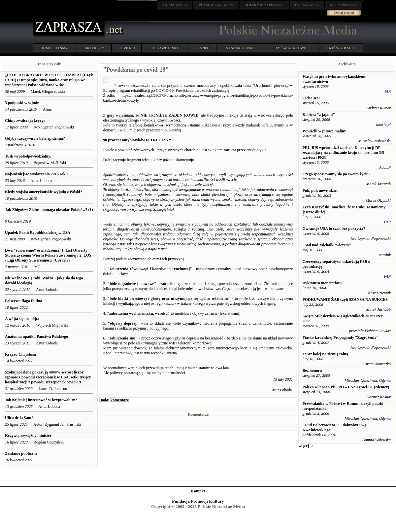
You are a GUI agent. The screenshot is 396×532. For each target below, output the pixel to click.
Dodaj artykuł (344, 13)
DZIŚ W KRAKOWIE (291, 48)
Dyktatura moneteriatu (322, 283)
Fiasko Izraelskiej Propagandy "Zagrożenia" (340, 337)
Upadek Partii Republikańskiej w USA (38, 232)
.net (175, 5)
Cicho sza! (311, 98)
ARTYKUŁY (94, 48)
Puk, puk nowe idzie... (321, 191)
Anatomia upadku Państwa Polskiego (36, 337)
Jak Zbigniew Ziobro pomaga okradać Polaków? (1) (49, 210)
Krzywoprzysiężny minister (28, 436)
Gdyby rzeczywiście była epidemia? (35, 138)
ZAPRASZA (216, 5)
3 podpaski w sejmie (22, 103)
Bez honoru (312, 371)
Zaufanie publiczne (21, 453)
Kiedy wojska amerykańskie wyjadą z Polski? (44, 192)
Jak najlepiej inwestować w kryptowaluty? (41, 400)
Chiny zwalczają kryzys (25, 121)
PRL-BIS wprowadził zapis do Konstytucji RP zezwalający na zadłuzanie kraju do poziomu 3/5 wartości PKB (343, 153)
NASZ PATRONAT (240, 48)
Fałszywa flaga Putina (24, 301)
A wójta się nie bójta (22, 319)
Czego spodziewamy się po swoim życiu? (336, 174)
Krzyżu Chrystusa (21, 354)
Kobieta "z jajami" (319, 115)
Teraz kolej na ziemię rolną (325, 354)
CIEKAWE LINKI (165, 48)
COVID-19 (127, 48)
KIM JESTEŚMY (55, 48)
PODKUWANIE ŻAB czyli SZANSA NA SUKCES (345, 300)
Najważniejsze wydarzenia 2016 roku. (37, 174)
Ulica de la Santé (19, 418)
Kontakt (198, 491)
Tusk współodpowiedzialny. (28, 156)
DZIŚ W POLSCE (340, 48)
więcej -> (306, 446)
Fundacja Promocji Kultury (198, 501)
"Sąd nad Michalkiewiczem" (327, 245)
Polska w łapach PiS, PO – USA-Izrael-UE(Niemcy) (346, 387)
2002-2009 (202, 48)
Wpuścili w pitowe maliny (324, 131)
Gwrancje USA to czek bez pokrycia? (334, 229)
